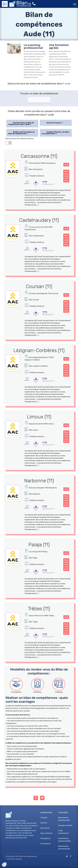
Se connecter (46, 844)
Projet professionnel (63, 832)
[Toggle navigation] (75, 4)
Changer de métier (65, 825)
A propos (44, 818)
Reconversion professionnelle (64, 819)
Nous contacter (46, 833)
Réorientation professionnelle (64, 848)
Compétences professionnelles (64, 840)
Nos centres (45, 828)
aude (68, 84)
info (66, 165)
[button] (22, 123)
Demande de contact (66, 176)
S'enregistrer (45, 838)
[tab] (22, 124)
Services (44, 823)
